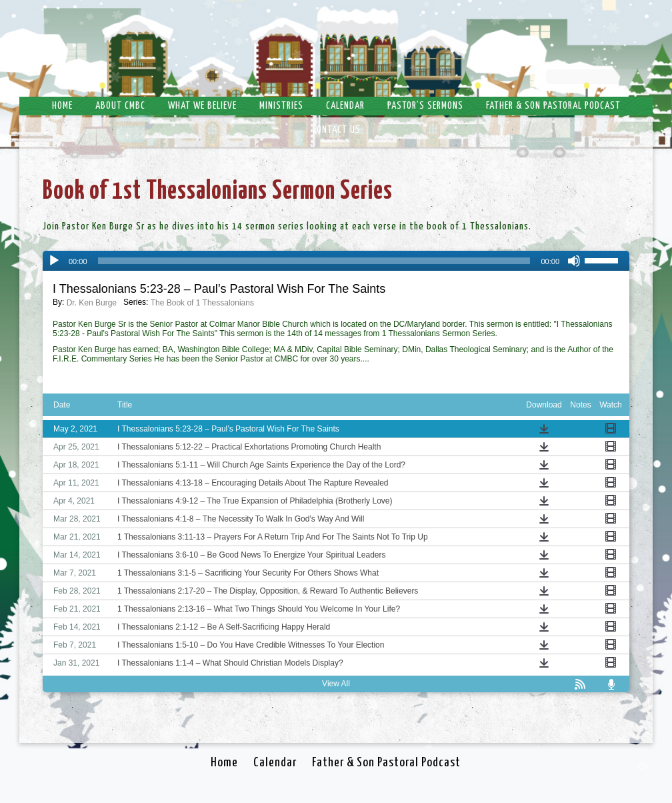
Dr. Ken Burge (92, 303)
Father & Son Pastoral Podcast (553, 106)
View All (336, 684)
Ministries (281, 106)
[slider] (314, 261)
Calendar (345, 106)
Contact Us (336, 130)
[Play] (54, 261)
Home (62, 106)
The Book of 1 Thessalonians (202, 303)
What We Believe (202, 106)
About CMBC (120, 106)
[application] (336, 261)
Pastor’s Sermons (425, 106)
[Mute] (574, 261)
